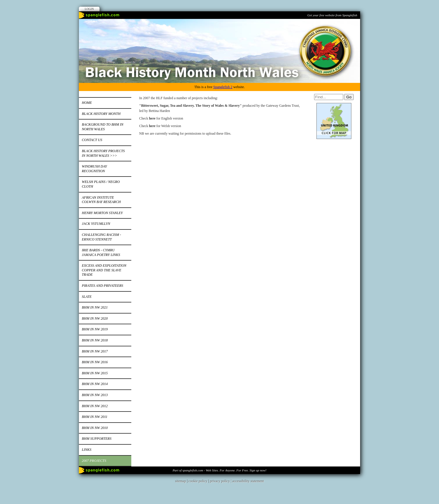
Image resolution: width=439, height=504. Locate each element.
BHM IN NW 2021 (95, 307)
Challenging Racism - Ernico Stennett (101, 237)
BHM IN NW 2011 (95, 417)
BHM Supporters (97, 439)
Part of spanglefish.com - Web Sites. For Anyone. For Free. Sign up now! (220, 470)
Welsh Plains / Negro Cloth (101, 184)
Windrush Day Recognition (94, 169)
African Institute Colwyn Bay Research (101, 200)
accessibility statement (248, 481)
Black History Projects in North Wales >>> (103, 153)
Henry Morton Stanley (102, 213)
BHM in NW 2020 (95, 318)
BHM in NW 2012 (95, 406)
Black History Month (101, 114)
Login (89, 9)
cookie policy (198, 481)
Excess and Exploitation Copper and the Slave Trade (104, 270)
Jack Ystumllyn (96, 224)
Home (87, 103)
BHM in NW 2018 (95, 340)
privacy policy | (221, 481)
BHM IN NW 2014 (95, 384)
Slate (87, 297)
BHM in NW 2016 (95, 362)
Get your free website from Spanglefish (332, 15)
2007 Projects (94, 461)
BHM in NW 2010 (95, 428)
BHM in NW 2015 (95, 373)
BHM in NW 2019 (95, 329)
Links (87, 450)
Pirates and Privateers (102, 286)
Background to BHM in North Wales (103, 127)
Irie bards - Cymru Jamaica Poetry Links (101, 252)
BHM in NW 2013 (95, 395)
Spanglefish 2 (223, 87)
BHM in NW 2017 (95, 351)
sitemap (181, 481)
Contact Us (92, 140)
